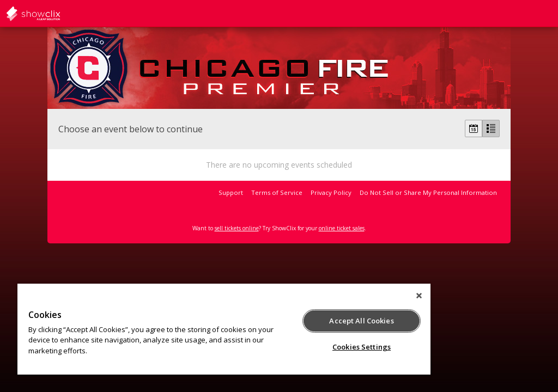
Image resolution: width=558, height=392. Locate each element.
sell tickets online (237, 228)
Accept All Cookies (361, 321)
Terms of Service (277, 192)
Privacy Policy (331, 192)
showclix (60, 14)
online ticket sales (342, 228)
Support (231, 192)
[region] (224, 329)
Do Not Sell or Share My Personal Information (428, 192)
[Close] (419, 296)
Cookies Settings (362, 347)
